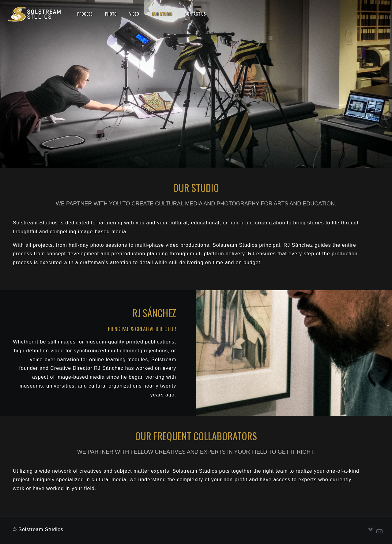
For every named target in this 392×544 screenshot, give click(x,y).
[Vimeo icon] (371, 529)
